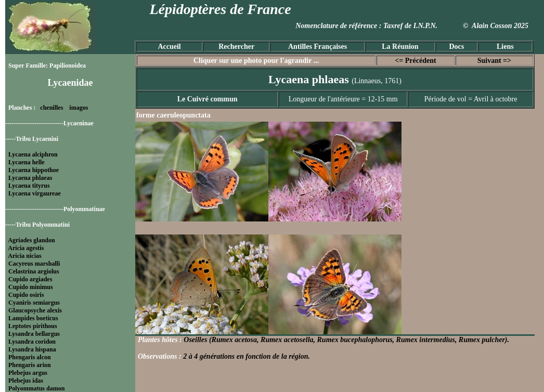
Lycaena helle (27, 162)
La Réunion (400, 47)
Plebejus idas (26, 381)
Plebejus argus (28, 373)
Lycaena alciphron (33, 154)
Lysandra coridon (32, 342)
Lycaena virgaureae (35, 193)
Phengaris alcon (30, 357)
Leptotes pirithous (33, 326)
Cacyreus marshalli (34, 264)
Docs (456, 47)
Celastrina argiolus (34, 271)
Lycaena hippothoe (34, 170)
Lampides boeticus (33, 318)
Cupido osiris (26, 295)
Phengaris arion (30, 365)
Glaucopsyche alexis (35, 310)
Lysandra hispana (32, 349)
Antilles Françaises (318, 47)
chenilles (51, 108)
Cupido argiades (30, 279)
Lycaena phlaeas (30, 178)
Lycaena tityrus (29, 186)
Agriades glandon (31, 240)
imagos (79, 108)
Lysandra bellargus (34, 334)
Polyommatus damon (36, 388)
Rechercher (236, 47)
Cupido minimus (31, 287)
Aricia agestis (26, 248)
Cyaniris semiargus (34, 303)
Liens (505, 47)
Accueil (169, 47)
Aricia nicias (24, 256)
